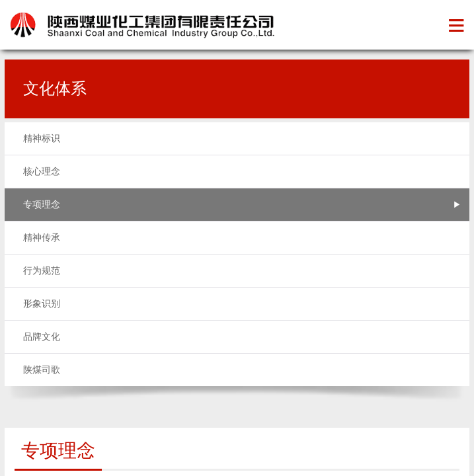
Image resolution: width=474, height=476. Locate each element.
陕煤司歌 (42, 370)
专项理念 (42, 205)
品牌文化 (42, 337)
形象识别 (42, 304)
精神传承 (42, 238)
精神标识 (42, 139)
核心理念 (42, 172)
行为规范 (42, 271)
